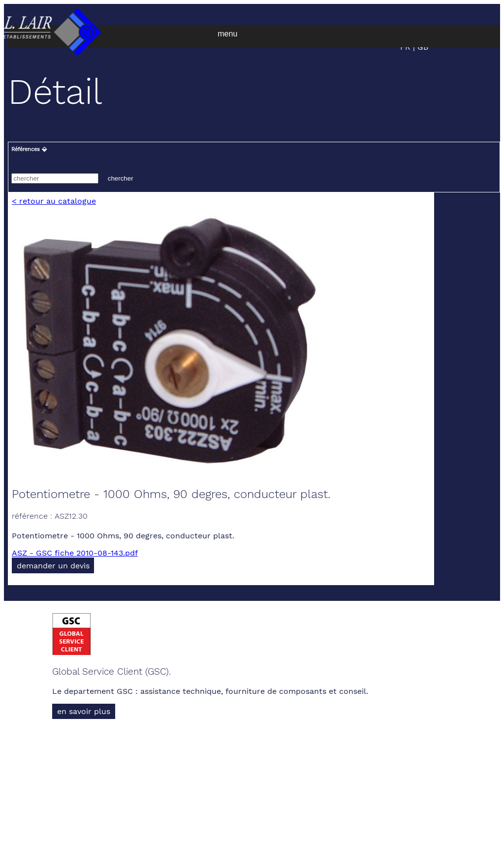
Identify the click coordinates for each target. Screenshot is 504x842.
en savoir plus (84, 711)
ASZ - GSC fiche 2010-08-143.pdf (75, 553)
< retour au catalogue (54, 201)
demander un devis (53, 566)
